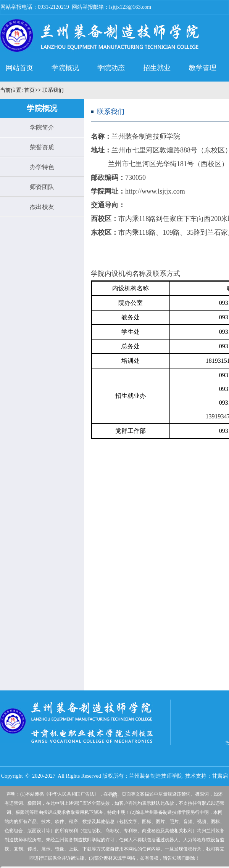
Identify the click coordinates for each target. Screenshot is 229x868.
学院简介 (42, 127)
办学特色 (42, 167)
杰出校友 (42, 207)
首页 (29, 90)
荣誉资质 (42, 147)
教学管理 (203, 68)
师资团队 (42, 187)
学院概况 (65, 68)
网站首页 (19, 68)
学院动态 (111, 68)
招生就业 (157, 68)
